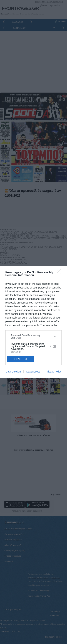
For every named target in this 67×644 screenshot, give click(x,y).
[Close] (60, 273)
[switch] (53, 346)
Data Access (33, 372)
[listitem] (33, 337)
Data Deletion (13, 372)
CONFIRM (20, 359)
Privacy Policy (54, 372)
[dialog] (33, 322)
